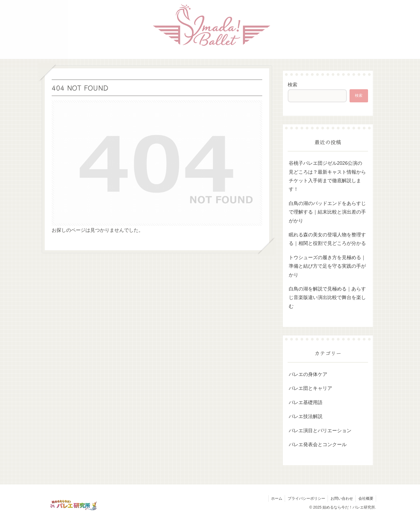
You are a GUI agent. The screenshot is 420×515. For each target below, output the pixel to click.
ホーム (276, 498)
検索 (292, 85)
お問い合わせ (341, 498)
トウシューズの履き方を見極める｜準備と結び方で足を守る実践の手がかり (327, 266)
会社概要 (366, 498)
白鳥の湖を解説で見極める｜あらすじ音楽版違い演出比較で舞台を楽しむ (327, 298)
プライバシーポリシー (306, 498)
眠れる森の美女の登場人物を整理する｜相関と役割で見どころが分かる (327, 239)
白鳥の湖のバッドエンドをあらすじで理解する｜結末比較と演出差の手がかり (327, 212)
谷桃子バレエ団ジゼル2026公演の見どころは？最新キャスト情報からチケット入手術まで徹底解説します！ (327, 176)
